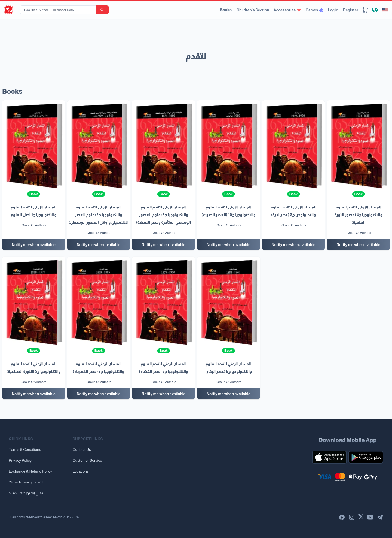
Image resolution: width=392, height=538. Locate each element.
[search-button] (102, 10)
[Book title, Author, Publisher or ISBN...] (59, 10)
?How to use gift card (26, 482)
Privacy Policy (20, 460)
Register (351, 10)
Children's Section (253, 10)
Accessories (287, 10)
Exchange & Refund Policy (30, 471)
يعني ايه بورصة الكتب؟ (26, 493)
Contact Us (82, 449)
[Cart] (365, 10)
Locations (81, 471)
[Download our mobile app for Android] (366, 457)
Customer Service (87, 460)
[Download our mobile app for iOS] (329, 457)
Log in (333, 10)
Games (314, 10)
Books (226, 10)
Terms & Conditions (25, 449)
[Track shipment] (375, 10)
